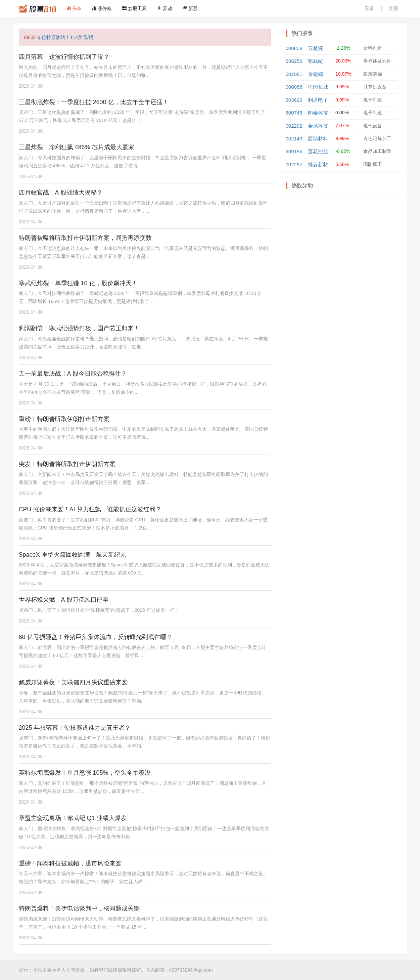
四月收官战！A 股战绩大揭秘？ (61, 193)
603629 (294, 100)
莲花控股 (318, 151)
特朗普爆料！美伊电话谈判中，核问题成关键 (79, 908)
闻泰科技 (318, 113)
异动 (165, 8)
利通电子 (318, 100)
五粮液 (315, 48)
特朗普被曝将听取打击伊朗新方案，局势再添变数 (85, 238)
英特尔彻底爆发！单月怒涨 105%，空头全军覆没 (85, 773)
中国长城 (318, 87)
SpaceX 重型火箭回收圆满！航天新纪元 (73, 555)
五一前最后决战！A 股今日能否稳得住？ (73, 374)
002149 (294, 139)
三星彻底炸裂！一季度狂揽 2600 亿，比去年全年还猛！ (94, 102)
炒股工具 (134, 8)
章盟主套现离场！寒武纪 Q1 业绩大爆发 (73, 818)
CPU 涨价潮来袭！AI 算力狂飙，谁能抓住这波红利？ (90, 509)
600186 (294, 151)
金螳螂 (315, 74)
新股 (190, 8)
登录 (369, 8)
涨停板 (102, 8)
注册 (393, 8)
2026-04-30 (31, 86)
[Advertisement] (341, 246)
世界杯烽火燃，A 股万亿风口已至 (64, 600)
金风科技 (318, 126)
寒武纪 (315, 61)
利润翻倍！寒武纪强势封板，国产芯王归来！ (79, 328)
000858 (294, 48)
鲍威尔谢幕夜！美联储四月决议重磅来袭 (73, 682)
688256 (294, 61)
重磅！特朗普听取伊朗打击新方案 (64, 419)
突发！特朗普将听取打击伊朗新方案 (67, 464)
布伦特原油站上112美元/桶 (65, 37)
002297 (294, 164)
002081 (294, 74)
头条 (74, 8)
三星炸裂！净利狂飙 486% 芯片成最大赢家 (77, 147)
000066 (294, 87)
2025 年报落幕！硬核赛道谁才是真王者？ (75, 728)
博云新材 (318, 164)
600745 (294, 113)
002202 (294, 126)
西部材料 (318, 139)
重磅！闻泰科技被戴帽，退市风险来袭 (70, 863)
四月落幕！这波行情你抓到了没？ (64, 57)
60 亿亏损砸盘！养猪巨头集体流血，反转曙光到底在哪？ (96, 637)
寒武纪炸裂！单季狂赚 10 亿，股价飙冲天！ (78, 283)
